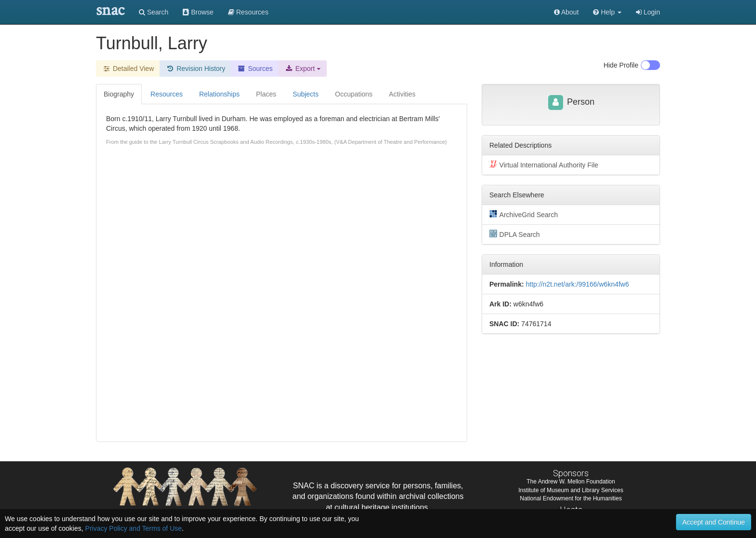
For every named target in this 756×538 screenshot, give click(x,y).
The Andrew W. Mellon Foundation (571, 482)
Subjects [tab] (306, 94)
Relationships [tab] (219, 94)
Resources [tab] (167, 94)
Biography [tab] (119, 94)
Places (266, 94)
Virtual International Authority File (544, 165)
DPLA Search (515, 234)
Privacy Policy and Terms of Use (134, 528)
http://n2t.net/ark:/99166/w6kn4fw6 (577, 284)
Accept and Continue (714, 522)
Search (154, 12)
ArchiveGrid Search (524, 214)
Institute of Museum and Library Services (571, 490)
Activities (402, 94)
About (567, 12)
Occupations (354, 94)
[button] (607, 12)
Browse (198, 12)
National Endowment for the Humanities (571, 498)
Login (648, 12)
